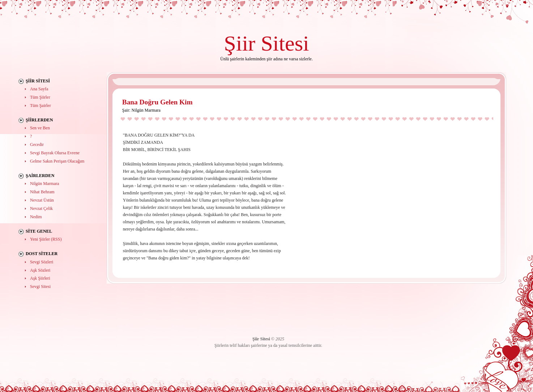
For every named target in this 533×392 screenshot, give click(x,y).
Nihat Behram (42, 192)
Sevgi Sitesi (40, 287)
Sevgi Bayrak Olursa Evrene (55, 153)
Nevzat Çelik (41, 208)
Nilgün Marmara (44, 184)
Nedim (36, 217)
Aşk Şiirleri (40, 278)
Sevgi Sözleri (42, 262)
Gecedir (37, 145)
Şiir (240, 43)
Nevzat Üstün (42, 200)
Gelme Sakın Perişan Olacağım (57, 161)
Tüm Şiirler (40, 97)
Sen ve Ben (40, 128)
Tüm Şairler (40, 105)
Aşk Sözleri (40, 270)
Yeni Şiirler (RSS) (46, 239)
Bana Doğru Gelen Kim (157, 102)
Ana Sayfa (39, 89)
